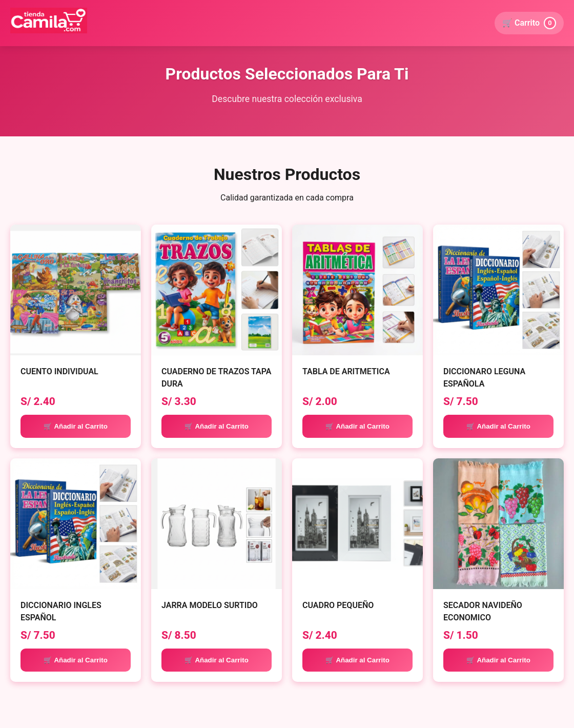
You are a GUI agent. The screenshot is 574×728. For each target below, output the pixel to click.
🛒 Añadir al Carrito (76, 426)
